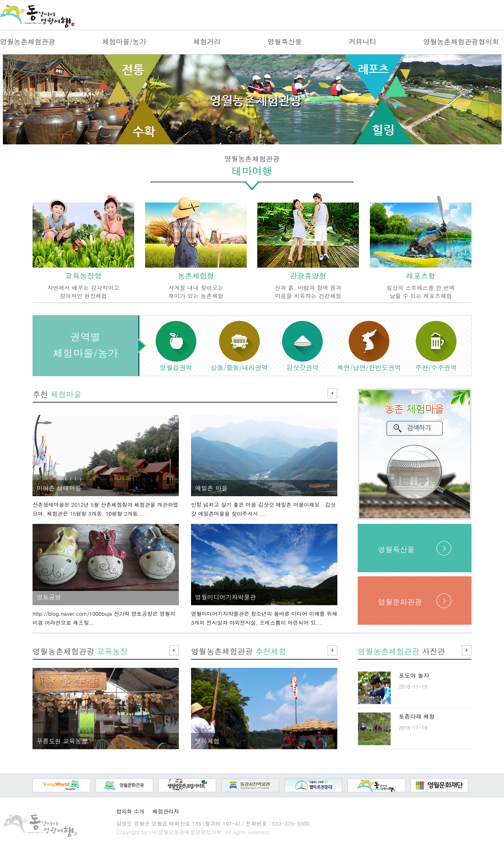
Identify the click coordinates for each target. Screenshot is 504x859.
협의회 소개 (130, 811)
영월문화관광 (400, 602)
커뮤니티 (363, 41)
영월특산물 (285, 41)
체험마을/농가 (124, 41)
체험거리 (207, 41)
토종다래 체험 (417, 716)
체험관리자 (166, 811)
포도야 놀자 (414, 675)
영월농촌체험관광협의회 (461, 41)
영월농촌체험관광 (28, 41)
